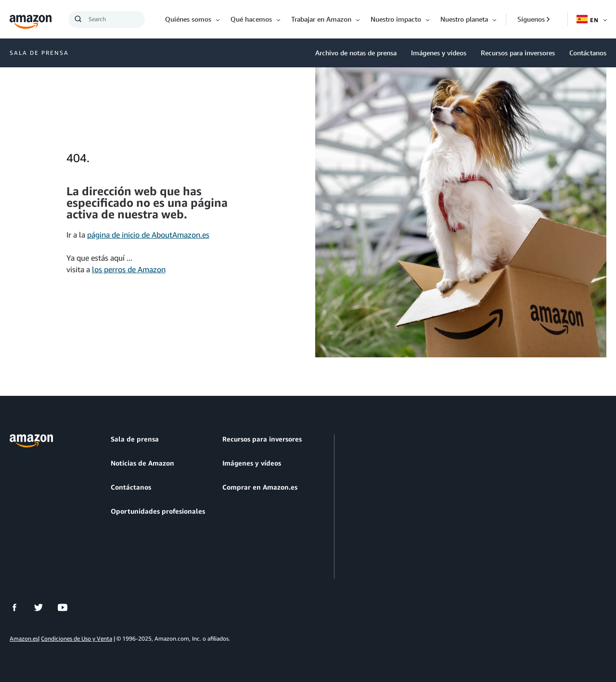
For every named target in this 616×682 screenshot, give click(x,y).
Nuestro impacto (396, 19)
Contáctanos (588, 53)
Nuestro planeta (464, 19)
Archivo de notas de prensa (356, 53)
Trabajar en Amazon (321, 19)
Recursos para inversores (518, 53)
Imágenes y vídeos (439, 53)
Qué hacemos (251, 19)
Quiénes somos (188, 19)
